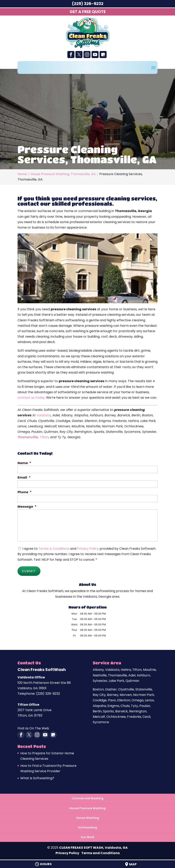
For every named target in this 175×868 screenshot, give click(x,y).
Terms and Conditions (100, 852)
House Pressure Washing (87, 807)
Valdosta (44, 415)
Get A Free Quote (88, 12)
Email (24, 478)
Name (24, 463)
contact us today (31, 398)
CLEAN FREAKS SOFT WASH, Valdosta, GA (93, 847)
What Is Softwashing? (37, 777)
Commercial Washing (87, 798)
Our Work (87, 836)
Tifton (44, 437)
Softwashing (87, 826)
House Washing (88, 817)
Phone (25, 492)
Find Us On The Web (33, 728)
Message (27, 507)
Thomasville (28, 437)
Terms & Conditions (54, 549)
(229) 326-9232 (88, 4)
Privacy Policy (88, 549)
